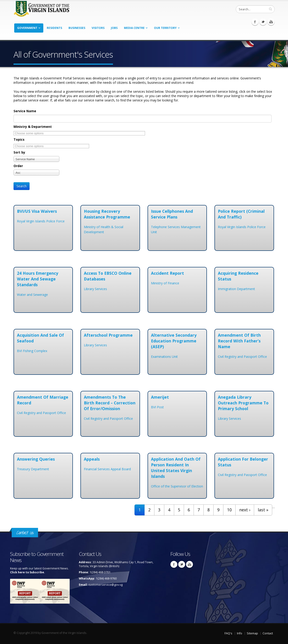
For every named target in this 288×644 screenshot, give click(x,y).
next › (245, 510)
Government (27, 28)
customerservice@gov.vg (106, 585)
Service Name (25, 111)
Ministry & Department (33, 127)
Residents (54, 28)
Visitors (98, 28)
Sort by (19, 152)
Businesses (77, 28)
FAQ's (228, 633)
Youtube (271, 22)
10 (229, 510)
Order (18, 166)
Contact (268, 633)
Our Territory (165, 28)
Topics (19, 139)
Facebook (255, 22)
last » (263, 510)
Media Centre (134, 28)
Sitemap (252, 633)
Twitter (263, 22)
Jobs (114, 28)
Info (240, 633)
